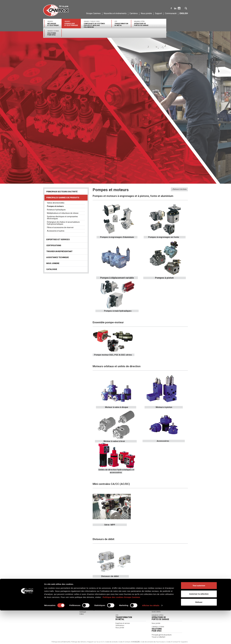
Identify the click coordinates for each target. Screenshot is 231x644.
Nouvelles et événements (115, 13)
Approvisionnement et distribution (55, 599)
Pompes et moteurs (55, 206)
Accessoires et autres (56, 231)
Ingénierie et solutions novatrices (54, 595)
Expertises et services (58, 240)
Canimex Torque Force (96, 24)
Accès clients (156, 612)
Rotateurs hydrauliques (56, 210)
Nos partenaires (85, 605)
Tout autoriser (199, 619)
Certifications (54, 245)
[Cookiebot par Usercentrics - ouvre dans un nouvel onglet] (27, 639)
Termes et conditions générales (90, 610)
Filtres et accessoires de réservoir (60, 227)
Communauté (171, 13)
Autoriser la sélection (199, 627)
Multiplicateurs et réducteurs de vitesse (63, 213)
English (184, 13)
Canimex (53, 23)
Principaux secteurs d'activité (62, 192)
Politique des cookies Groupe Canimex (121, 631)
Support (158, 13)
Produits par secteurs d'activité (90, 603)
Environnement (48, 601)
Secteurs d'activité (158, 597)
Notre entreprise (48, 593)
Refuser (199, 636)
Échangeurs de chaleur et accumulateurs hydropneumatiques (63, 223)
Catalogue (52, 269)
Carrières (134, 13)
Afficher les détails (151, 639)
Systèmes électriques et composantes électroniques (62, 218)
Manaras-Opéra (141, 23)
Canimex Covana (53, 33)
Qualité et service (49, 597)
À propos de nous (85, 608)
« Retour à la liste (179, 189)
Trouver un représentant (59, 251)
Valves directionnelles (56, 203)
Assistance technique (58, 257)
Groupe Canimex (93, 13)
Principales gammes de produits (63, 198)
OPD (121, 23)
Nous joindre (146, 13)
